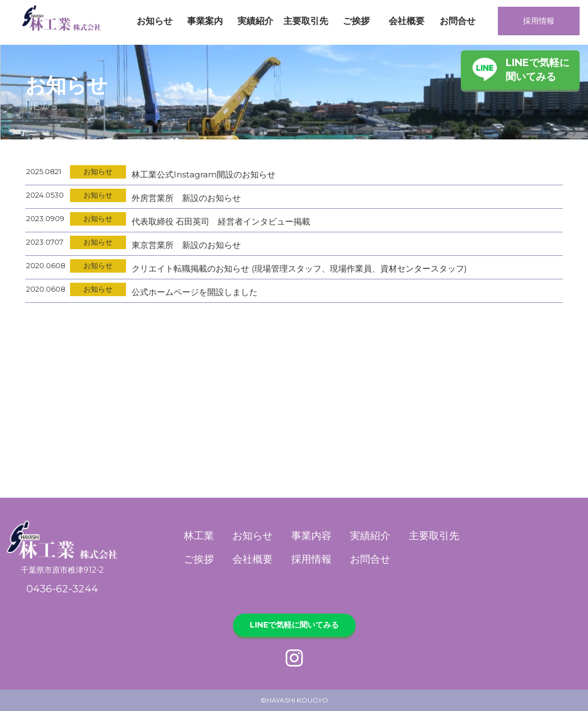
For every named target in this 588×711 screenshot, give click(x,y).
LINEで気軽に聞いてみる (538, 70)
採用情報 (539, 21)
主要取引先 (306, 21)
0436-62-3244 (62, 589)
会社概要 (407, 21)
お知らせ (155, 21)
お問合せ (458, 21)
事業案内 (205, 21)
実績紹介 (255, 21)
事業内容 (311, 536)
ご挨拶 (356, 21)
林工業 (199, 536)
